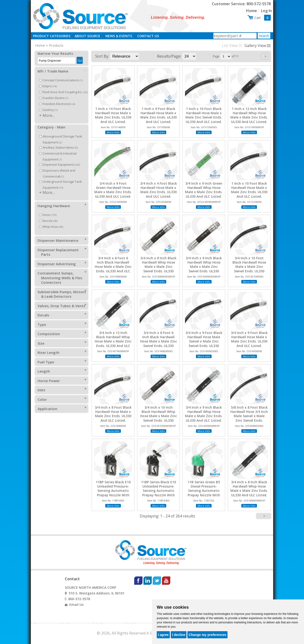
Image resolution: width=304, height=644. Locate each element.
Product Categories (52, 36)
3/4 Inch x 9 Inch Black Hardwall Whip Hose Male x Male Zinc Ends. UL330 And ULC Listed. (204, 414)
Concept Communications (61, 80)
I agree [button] (163, 635)
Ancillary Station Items (58, 147)
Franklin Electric (54, 98)
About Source (87, 36)
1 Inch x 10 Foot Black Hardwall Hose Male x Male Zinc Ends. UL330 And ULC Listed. (249, 190)
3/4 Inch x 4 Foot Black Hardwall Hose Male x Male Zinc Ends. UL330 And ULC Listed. (159, 190)
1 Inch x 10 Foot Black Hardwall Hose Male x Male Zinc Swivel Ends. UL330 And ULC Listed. (204, 115)
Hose (48, 215)
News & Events (119, 36)
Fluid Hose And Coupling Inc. (63, 92)
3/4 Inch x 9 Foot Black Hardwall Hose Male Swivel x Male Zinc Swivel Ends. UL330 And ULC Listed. (204, 341)
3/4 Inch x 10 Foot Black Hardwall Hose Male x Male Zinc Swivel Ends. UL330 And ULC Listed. (249, 267)
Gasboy (48, 110)
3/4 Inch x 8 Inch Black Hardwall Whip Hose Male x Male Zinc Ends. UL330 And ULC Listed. (249, 489)
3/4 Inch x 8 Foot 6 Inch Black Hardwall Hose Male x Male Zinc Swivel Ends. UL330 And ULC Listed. (159, 341)
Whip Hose (51, 227)
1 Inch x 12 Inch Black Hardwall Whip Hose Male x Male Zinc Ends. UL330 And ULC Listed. (249, 115)
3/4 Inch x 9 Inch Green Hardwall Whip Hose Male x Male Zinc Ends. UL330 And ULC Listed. (204, 190)
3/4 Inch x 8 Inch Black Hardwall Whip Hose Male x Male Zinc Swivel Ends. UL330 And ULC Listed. (158, 267)
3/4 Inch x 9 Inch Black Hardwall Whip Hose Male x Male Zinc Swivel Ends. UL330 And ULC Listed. (204, 267)
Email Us (76, 605)
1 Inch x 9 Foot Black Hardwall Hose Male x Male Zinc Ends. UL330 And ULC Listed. (159, 115)
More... (48, 115)
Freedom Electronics (57, 104)
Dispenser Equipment (60, 164)
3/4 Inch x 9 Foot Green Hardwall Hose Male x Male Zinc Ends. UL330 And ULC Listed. (113, 190)
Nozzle (48, 221)
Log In (266, 11)
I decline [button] (179, 635)
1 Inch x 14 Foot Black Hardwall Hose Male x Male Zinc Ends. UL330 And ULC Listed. (113, 115)
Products (56, 45)
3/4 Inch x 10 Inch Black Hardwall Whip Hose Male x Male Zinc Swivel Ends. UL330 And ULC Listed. (159, 416)
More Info (113, 132)
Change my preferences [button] (207, 635)
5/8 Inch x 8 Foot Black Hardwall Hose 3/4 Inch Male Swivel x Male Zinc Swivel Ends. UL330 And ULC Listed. (249, 416)
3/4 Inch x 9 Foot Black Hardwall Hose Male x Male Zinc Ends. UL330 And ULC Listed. (249, 339)
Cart (263, 18)
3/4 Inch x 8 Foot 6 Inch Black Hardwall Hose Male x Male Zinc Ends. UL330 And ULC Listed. (113, 267)
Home (252, 11)
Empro (48, 86)
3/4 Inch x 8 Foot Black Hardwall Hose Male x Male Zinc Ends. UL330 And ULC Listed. (113, 414)
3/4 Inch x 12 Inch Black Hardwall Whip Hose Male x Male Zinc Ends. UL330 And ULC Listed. (113, 341)
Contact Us (148, 36)
